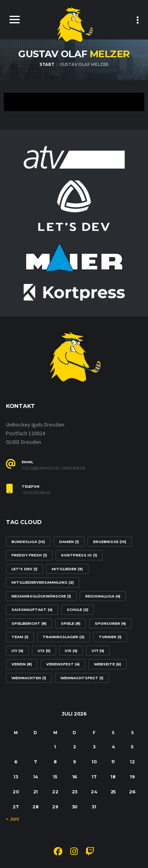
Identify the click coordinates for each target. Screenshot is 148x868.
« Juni (12, 819)
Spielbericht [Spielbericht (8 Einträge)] (29, 623)
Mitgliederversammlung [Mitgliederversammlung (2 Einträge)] (43, 582)
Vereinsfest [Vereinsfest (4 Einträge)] (63, 664)
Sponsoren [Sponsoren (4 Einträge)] (110, 623)
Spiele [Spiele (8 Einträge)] (71, 623)
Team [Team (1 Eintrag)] (20, 637)
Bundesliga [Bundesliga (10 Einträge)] (28, 542)
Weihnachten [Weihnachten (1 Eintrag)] (29, 678)
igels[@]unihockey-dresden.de (53, 468)
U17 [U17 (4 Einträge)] (98, 651)
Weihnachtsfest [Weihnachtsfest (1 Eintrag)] (82, 678)
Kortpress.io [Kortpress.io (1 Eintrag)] (79, 555)
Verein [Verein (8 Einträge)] (22, 664)
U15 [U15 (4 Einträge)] (71, 651)
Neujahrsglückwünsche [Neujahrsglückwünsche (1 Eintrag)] (41, 596)
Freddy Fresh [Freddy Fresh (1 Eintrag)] (29, 555)
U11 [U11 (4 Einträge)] (17, 651)
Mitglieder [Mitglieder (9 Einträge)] (67, 569)
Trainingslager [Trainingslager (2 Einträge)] (64, 637)
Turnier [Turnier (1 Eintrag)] (110, 637)
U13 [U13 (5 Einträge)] (44, 651)
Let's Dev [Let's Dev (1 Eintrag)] (24, 569)
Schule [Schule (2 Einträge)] (78, 610)
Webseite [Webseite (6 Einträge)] (108, 664)
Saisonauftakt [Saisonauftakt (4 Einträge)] (32, 610)
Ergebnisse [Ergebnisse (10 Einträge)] (110, 542)
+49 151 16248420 (36, 493)
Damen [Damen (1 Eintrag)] (69, 542)
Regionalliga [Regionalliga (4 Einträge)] (103, 596)
